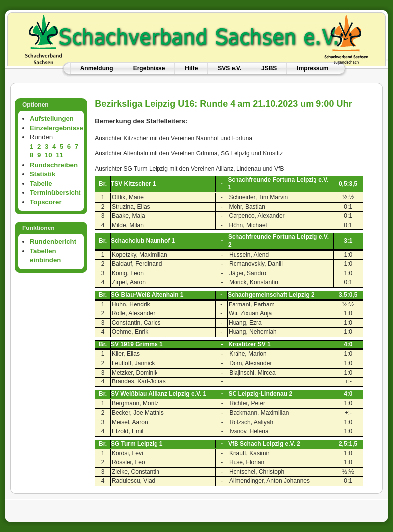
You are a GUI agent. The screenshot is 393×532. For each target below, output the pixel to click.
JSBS (269, 68)
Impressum (313, 68)
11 (59, 155)
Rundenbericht (53, 242)
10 (48, 155)
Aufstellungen (52, 118)
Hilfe (191, 68)
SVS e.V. (230, 68)
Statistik (42, 174)
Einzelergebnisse (57, 128)
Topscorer (46, 202)
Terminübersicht (55, 192)
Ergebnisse (149, 68)
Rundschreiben (54, 165)
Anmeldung (97, 68)
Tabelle (41, 184)
